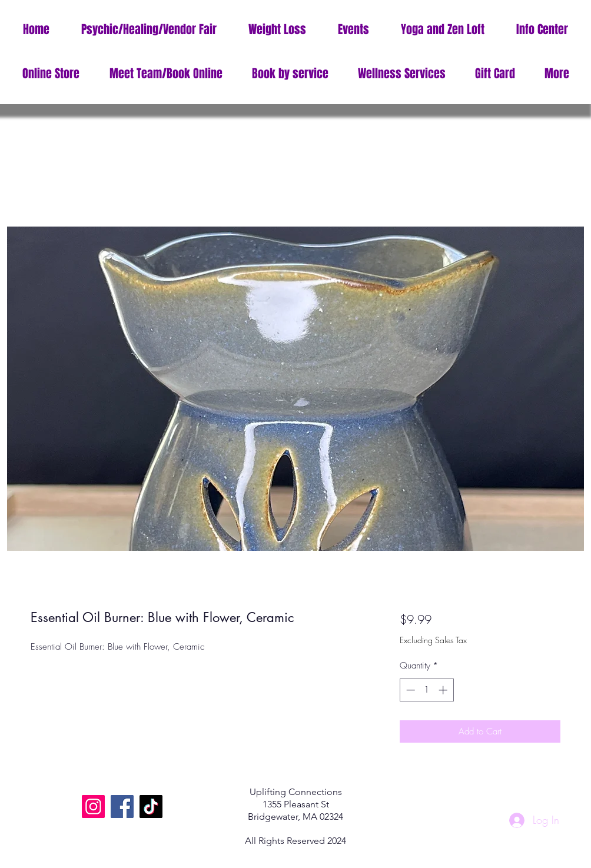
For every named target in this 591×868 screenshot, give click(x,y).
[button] (542, 30)
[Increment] (444, 690)
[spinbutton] (426, 690)
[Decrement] (409, 690)
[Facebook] (122, 807)
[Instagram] (93, 807)
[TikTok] (151, 807)
